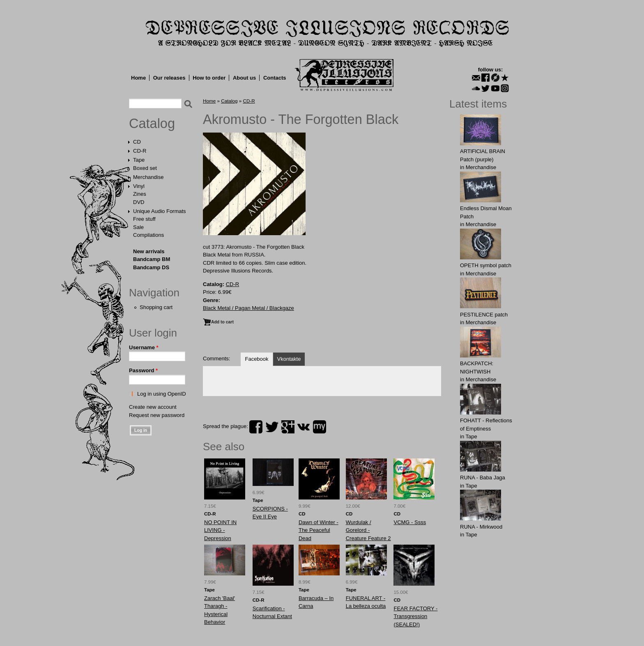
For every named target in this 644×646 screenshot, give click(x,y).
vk (304, 427)
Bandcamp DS (151, 267)
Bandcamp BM (152, 259)
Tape (139, 160)
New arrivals (149, 251)
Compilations (148, 235)
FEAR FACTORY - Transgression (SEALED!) (415, 616)
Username (144, 347)
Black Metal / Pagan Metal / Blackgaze (248, 308)
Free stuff (144, 219)
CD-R (140, 151)
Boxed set (145, 168)
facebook (256, 427)
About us (244, 78)
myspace (320, 427)
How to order (209, 78)
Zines (140, 194)
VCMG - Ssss (410, 522)
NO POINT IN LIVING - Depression (220, 530)
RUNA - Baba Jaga (483, 478)
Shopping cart (156, 307)
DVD (139, 202)
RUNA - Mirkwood (481, 527)
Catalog (152, 124)
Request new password (157, 415)
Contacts (275, 78)
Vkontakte (289, 359)
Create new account (153, 407)
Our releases (169, 78)
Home (138, 78)
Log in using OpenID (162, 394)
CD (137, 142)
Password (143, 370)
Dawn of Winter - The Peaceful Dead (319, 530)
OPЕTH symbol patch (486, 265)
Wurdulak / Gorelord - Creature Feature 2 (368, 530)
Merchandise (148, 177)
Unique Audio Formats (160, 211)
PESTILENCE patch (484, 315)
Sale (138, 227)
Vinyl (139, 186)
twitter (272, 427)
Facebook (256, 359)
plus (288, 427)
